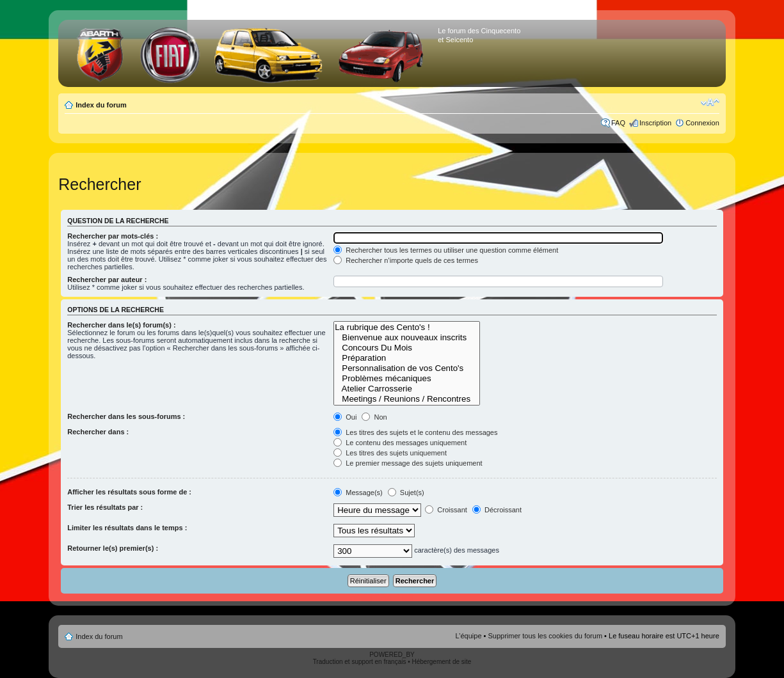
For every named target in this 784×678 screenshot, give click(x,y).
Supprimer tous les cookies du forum (546, 636)
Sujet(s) (406, 493)
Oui (345, 417)
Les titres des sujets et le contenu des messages (415, 432)
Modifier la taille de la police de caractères (710, 102)
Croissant (446, 510)
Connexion (702, 123)
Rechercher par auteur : (107, 280)
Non (374, 417)
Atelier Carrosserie (407, 389)
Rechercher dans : (98, 432)
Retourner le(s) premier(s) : (113, 548)
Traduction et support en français (360, 662)
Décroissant (497, 510)
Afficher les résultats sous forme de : (129, 492)
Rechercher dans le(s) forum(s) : (121, 325)
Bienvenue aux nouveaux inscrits (407, 338)
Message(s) (359, 493)
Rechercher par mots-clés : (113, 236)
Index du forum (101, 105)
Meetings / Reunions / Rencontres (407, 399)
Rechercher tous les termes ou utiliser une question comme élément (446, 250)
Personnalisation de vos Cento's (407, 368)
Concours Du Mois (407, 348)
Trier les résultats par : (105, 507)
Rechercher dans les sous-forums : (126, 416)
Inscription (655, 123)
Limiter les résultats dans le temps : (127, 528)
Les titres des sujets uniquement (390, 453)
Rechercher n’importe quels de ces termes (406, 260)
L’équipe (469, 636)
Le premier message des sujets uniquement (408, 463)
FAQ (618, 123)
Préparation (407, 358)
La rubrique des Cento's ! (407, 327)
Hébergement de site (442, 662)
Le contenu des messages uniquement (400, 443)
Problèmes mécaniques (407, 379)
